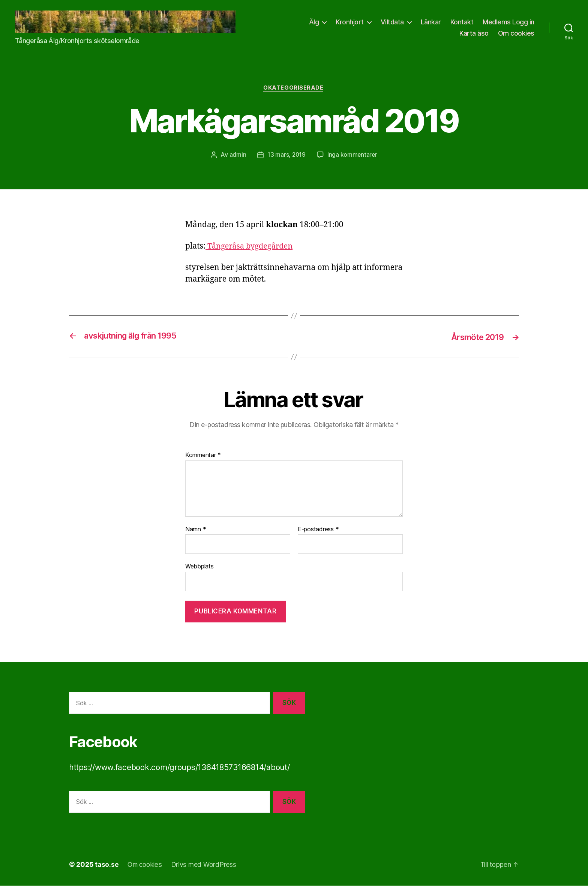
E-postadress (318, 536)
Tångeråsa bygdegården (251, 253)
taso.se (107, 871)
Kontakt (523, 25)
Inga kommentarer (353, 161)
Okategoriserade (294, 94)
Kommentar (203, 462)
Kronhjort (411, 25)
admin (237, 161)
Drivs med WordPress (205, 871)
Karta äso (474, 36)
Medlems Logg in (424, 36)
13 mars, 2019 (286, 161)
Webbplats (199, 573)
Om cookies (516, 36)
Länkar (492, 25)
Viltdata (453, 25)
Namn (196, 536)
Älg (375, 25)
